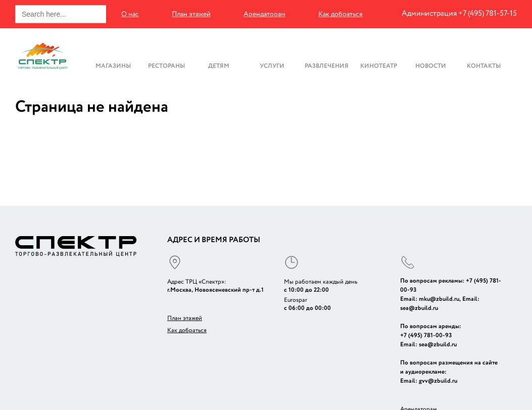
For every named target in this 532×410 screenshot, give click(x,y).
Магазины (113, 65)
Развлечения (327, 65)
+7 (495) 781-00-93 (426, 335)
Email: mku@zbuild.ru (430, 299)
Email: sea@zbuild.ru (428, 345)
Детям (219, 65)
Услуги (272, 65)
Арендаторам (264, 14)
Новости (431, 65)
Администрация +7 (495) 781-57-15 (459, 13)
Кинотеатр (379, 65)
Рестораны (166, 65)
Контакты (484, 65)
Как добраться (341, 14)
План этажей (191, 14)
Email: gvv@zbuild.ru (429, 381)
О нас (130, 14)
